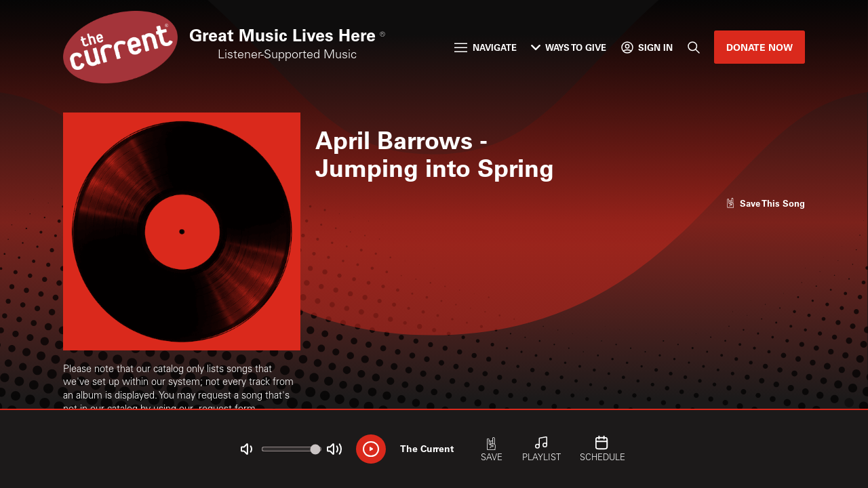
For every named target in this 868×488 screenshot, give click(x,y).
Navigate (485, 47)
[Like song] (766, 203)
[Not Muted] (246, 449)
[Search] (693, 47)
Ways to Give (569, 47)
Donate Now (759, 47)
